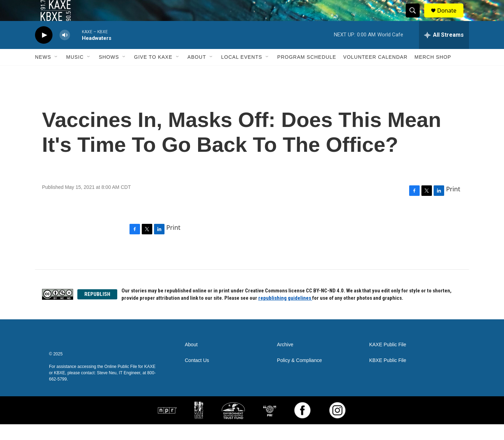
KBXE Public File (388, 376)
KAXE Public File (388, 360)
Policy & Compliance (299, 376)
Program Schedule (307, 73)
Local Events (242, 73)
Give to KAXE (153, 73)
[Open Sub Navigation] (56, 73)
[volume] (65, 51)
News (43, 73)
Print (453, 205)
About (197, 73)
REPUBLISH (97, 310)
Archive (285, 360)
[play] (44, 51)
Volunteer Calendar (376, 73)
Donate (451, 18)
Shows (109, 73)
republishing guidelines (285, 314)
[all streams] (444, 51)
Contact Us (197, 376)
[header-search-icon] (416, 19)
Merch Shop (433, 73)
